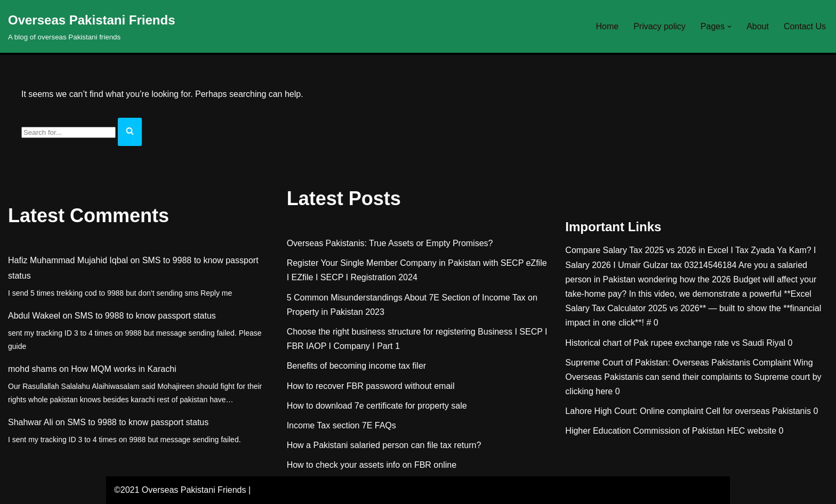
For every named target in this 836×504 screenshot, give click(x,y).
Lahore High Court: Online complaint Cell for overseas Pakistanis (688, 412)
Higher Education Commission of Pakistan (645, 431)
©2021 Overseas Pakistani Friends (180, 490)
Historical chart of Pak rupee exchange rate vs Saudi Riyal (675, 343)
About (758, 26)
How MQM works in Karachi (123, 369)
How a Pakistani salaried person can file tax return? (384, 445)
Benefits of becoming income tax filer (356, 366)
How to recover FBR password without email (371, 386)
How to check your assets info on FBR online (372, 465)
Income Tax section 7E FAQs (341, 425)
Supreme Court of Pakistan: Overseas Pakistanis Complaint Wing (689, 363)
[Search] (69, 132)
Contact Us (805, 26)
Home (607, 26)
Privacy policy (660, 26)
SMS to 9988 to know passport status (145, 316)
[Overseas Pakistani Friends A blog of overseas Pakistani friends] (92, 26)
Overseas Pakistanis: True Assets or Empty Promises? (390, 243)
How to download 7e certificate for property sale (377, 406)
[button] (729, 27)
